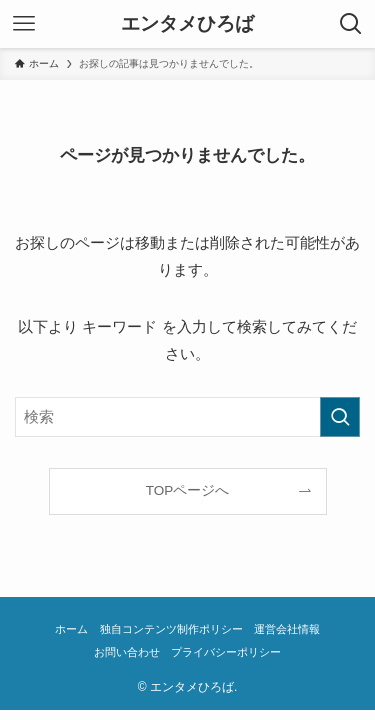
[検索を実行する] (340, 417)
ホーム (71, 629)
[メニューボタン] (24, 24)
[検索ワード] (187, 417)
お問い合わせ (127, 652)
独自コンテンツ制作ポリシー (171, 629)
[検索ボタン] (351, 24)
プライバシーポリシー (226, 652)
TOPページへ (188, 490)
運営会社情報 (287, 629)
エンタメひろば (187, 24)
